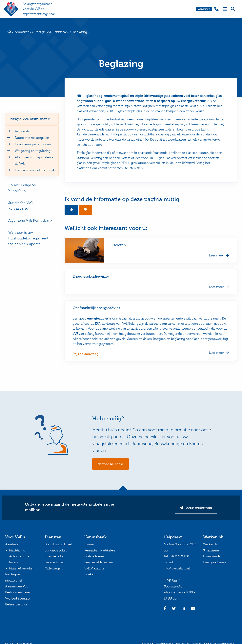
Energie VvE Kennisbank (29, 119)
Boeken (90, 575)
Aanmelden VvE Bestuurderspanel (18, 590)
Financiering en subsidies (33, 144)
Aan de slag (23, 131)
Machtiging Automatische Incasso (19, 557)
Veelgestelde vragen (99, 563)
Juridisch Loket (56, 551)
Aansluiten (204, 9)
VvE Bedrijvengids (18, 599)
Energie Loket (55, 557)
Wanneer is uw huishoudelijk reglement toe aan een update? (28, 238)
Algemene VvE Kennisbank (30, 220)
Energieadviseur (215, 563)
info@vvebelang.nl (177, 569)
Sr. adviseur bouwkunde (212, 554)
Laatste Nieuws (95, 557)
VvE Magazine (94, 569)
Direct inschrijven (198, 508)
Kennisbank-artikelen (100, 551)
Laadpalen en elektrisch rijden (36, 170)
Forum (89, 545)
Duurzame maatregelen (32, 138)
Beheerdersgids (16, 605)
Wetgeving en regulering (33, 151)
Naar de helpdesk (111, 464)
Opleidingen (54, 569)
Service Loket (54, 563)
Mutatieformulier (21, 569)
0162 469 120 (179, 557)
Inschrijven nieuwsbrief (14, 578)
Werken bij (211, 545)
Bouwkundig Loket (58, 545)
